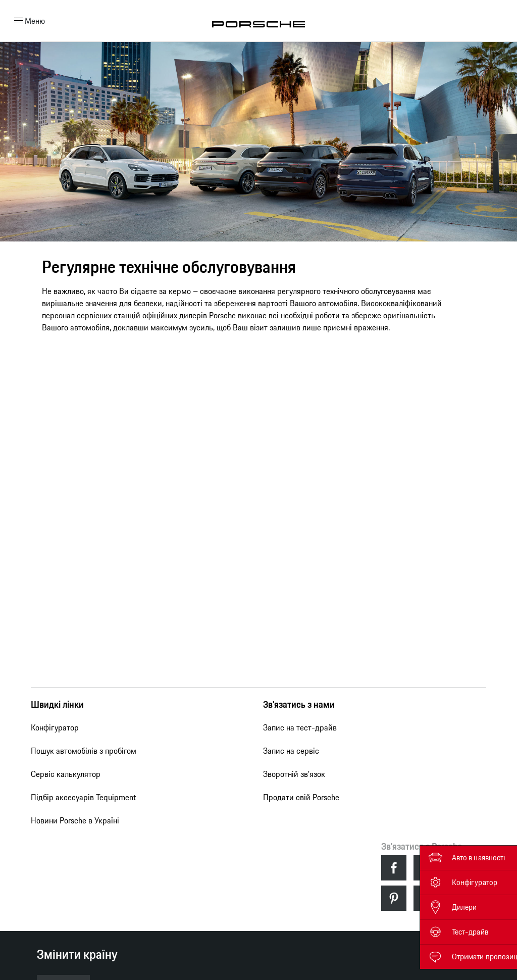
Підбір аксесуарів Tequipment (84, 797)
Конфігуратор (55, 727)
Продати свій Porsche (301, 797)
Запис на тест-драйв (300, 727)
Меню (28, 21)
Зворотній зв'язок (294, 774)
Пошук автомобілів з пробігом (84, 751)
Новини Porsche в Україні (75, 820)
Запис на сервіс (291, 751)
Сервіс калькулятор (66, 774)
